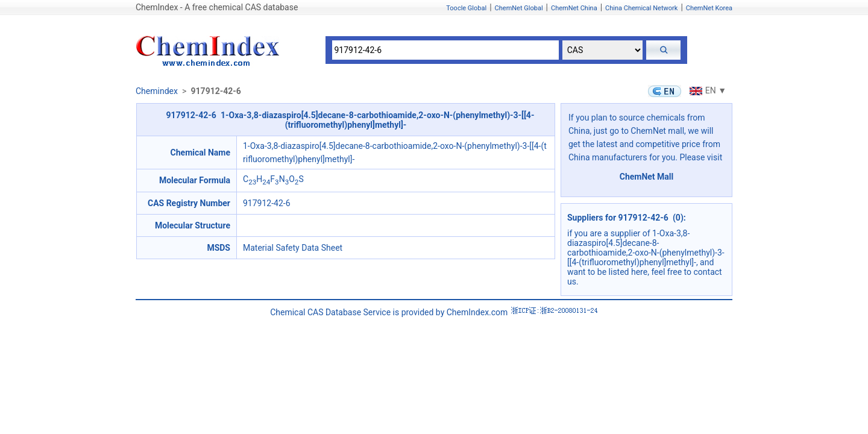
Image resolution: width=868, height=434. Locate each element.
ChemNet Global (519, 8)
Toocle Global (466, 8)
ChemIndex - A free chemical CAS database (217, 7)
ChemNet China (574, 8)
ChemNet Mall (647, 177)
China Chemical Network (641, 8)
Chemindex (157, 91)
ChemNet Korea (709, 8)
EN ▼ (706, 90)
